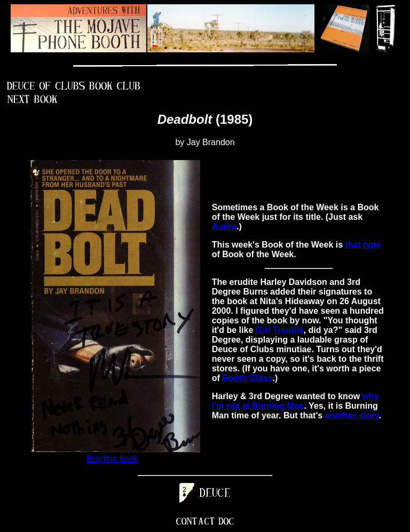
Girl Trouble (280, 330)
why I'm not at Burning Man (295, 401)
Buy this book (112, 459)
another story (352, 415)
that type (363, 245)
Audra (224, 227)
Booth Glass (247, 378)
